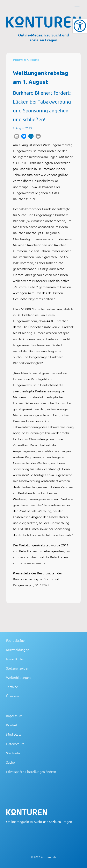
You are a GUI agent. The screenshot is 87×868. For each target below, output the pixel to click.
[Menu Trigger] (77, 9)
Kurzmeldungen (26, 60)
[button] (17, 136)
